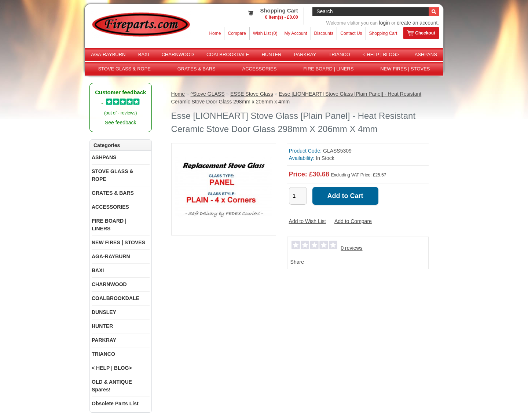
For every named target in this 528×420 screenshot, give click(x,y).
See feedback (121, 123)
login (385, 23)
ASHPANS (426, 54)
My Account (296, 33)
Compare (237, 33)
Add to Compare (353, 221)
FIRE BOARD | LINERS (328, 69)
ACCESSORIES (260, 69)
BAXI (144, 54)
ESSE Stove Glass (252, 94)
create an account (417, 23)
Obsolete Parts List (115, 403)
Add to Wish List (307, 221)
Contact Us (351, 33)
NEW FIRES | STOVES (405, 69)
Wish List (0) (265, 33)
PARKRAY (305, 54)
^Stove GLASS (208, 94)
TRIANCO (339, 54)
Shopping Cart (383, 33)
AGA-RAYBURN (108, 54)
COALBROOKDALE (228, 54)
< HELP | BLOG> (381, 54)
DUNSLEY (104, 312)
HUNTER (272, 54)
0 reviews (351, 248)
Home (215, 33)
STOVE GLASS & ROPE (124, 69)
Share (297, 262)
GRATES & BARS (197, 69)
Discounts (324, 33)
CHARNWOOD (178, 54)
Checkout (421, 33)
